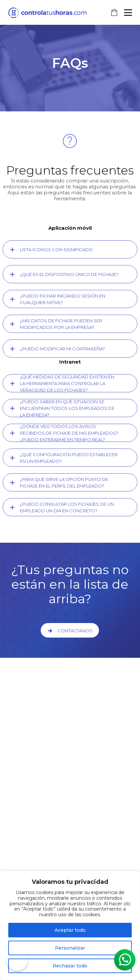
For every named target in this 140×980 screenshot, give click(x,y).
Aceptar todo (70, 930)
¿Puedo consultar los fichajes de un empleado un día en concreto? (67, 507)
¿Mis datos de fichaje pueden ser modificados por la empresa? (61, 324)
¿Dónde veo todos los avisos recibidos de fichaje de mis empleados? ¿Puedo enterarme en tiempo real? (69, 433)
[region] (70, 925)
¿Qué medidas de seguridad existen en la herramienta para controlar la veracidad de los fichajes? (67, 383)
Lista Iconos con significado (56, 250)
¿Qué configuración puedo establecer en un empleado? (69, 458)
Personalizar (70, 948)
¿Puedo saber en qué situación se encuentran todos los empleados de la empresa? (67, 408)
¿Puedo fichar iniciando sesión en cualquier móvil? (63, 299)
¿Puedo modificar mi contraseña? (62, 349)
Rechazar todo (70, 966)
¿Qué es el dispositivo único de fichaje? (69, 274)
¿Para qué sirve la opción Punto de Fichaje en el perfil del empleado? (64, 483)
